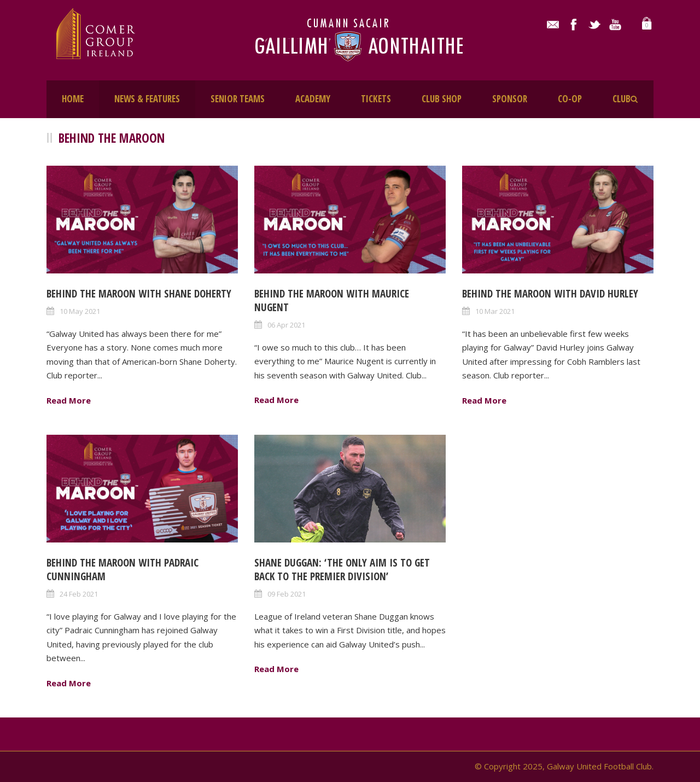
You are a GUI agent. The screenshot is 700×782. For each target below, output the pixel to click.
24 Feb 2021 (79, 594)
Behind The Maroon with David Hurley (550, 294)
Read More (69, 400)
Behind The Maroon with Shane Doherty (139, 294)
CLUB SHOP (442, 99)
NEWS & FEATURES (147, 99)
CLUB (622, 99)
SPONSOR (510, 99)
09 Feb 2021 (287, 594)
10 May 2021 (80, 311)
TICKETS (376, 99)
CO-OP (570, 99)
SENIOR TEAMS (238, 99)
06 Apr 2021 (286, 325)
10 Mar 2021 (495, 311)
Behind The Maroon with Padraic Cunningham (122, 570)
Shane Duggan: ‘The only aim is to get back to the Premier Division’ (342, 570)
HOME (73, 99)
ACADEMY (313, 99)
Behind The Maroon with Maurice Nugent (332, 300)
